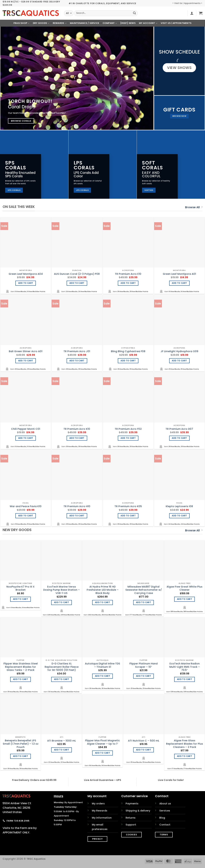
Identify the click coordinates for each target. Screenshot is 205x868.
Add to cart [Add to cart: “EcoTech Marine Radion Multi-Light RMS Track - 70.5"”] (184, 679)
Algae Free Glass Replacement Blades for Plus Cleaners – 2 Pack (184, 744)
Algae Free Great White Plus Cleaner (184, 588)
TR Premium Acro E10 (128, 274)
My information (102, 818)
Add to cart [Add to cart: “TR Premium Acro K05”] (128, 516)
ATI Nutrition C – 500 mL (144, 741)
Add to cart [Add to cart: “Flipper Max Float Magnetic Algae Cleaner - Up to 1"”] (102, 753)
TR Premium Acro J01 (77, 351)
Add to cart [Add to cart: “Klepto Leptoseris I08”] (179, 516)
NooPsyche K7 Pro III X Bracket (20, 588)
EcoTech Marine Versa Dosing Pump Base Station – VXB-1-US (61, 590)
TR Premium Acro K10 (77, 429)
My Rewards (100, 811)
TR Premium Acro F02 (128, 429)
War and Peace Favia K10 (26, 506)
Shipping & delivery (138, 811)
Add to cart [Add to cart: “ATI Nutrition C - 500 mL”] (143, 750)
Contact (165, 825)
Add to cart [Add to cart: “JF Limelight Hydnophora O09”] (179, 361)
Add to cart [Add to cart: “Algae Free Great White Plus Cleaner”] (184, 599)
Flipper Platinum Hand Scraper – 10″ (143, 665)
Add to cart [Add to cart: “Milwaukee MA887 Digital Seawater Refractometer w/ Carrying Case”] (143, 602)
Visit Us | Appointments (176, 23)
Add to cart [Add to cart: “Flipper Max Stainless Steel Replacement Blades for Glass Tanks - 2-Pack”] (20, 679)
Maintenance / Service (85, 23)
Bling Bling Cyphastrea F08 (128, 351)
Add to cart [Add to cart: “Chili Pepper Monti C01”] (26, 438)
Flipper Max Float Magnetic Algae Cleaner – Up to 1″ (102, 742)
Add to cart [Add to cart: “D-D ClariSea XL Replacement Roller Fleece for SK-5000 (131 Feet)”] (61, 679)
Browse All (194, 207)
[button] (192, 13)
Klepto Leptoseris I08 (179, 506)
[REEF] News (128, 23)
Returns (131, 818)
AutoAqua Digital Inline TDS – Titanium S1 (102, 665)
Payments (132, 804)
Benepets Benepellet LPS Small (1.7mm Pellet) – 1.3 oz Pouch (21, 744)
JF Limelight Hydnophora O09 (179, 351)
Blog (162, 818)
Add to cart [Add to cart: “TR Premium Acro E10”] (128, 283)
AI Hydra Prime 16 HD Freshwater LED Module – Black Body (103, 590)
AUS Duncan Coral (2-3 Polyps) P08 (77, 274)
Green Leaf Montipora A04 (26, 274)
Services (165, 811)
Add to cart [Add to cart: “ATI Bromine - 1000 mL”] (61, 750)
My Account (148, 23)
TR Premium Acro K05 (128, 506)
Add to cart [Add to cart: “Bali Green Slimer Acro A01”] (26, 361)
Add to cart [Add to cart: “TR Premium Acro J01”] (77, 361)
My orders (98, 804)
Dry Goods (41, 23)
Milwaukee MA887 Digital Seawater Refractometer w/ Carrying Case (144, 590)
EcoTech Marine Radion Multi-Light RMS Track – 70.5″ (185, 667)
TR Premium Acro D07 (179, 429)
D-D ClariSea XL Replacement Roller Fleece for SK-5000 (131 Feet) (62, 667)
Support (131, 825)
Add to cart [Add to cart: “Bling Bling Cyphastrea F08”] (128, 361)
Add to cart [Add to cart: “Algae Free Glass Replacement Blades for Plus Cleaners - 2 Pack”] (184, 756)
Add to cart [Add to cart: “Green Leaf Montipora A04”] (26, 283)
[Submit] (134, 13)
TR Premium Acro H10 (77, 506)
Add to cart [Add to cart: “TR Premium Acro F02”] (128, 438)
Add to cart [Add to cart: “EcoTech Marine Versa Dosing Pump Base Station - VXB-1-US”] (61, 602)
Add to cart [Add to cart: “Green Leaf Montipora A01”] (179, 283)
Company (110, 23)
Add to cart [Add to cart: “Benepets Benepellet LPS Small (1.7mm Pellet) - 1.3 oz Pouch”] (20, 756)
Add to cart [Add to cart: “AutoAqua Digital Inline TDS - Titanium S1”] (102, 676)
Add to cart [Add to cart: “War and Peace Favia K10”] (26, 516)
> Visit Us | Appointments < (187, 3)
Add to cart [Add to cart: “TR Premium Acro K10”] (77, 438)
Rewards (60, 23)
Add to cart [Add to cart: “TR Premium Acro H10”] (77, 516)
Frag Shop (22, 23)
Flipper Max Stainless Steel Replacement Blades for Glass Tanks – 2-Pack (21, 667)
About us (165, 804)
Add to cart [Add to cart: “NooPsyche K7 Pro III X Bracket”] (20, 599)
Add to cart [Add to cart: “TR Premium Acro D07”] (179, 438)
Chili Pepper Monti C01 (26, 429)
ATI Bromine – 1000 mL (61, 741)
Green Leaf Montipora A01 (179, 274)
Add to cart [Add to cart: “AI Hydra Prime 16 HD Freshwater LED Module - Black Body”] (102, 602)
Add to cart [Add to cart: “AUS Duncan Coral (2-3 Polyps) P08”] (77, 283)
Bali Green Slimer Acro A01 (26, 351)
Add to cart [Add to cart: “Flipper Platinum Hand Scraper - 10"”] (143, 676)
